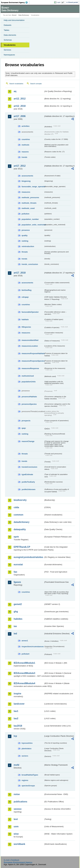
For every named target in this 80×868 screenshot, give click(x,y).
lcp (15, 736)
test (16, 819)
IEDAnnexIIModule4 (24, 683)
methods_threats (29, 203)
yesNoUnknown (28, 489)
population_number (30, 219)
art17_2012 (20, 166)
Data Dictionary (24, 15)
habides (18, 619)
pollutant (25, 654)
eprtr (16, 537)
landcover (19, 704)
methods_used (28, 208)
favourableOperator (30, 312)
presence (26, 230)
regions (25, 780)
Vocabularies (10, 45)
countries (26, 139)
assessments (27, 176)
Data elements (10, 35)
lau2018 (18, 726)
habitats (25, 319)
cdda (16, 507)
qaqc (24, 428)
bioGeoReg (26, 290)
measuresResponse (30, 368)
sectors (25, 756)
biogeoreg (26, 181)
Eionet (14, 15)
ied (15, 634)
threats (25, 252)
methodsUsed (28, 376)
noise (17, 794)
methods (25, 145)
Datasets (8, 25)
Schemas (8, 40)
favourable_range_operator (33, 187)
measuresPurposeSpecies (33, 361)
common (18, 515)
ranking (25, 241)
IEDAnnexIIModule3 (24, 673)
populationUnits (29, 382)
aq (15, 91)
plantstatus (26, 749)
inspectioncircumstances (33, 647)
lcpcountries (27, 743)
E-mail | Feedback (11, 860)
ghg (16, 612)
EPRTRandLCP (22, 547)
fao (15, 572)
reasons (25, 152)
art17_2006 (20, 116)
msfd (16, 765)
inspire (17, 694)
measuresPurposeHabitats (33, 353)
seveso (18, 809)
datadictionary (22, 522)
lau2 (16, 718)
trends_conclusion (30, 264)
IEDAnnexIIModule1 (24, 663)
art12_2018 (20, 106)
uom (16, 826)
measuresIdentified (30, 340)
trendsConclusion (29, 467)
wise (16, 834)
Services (7, 50)
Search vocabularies (16, 84)
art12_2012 (20, 99)
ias (15, 626)
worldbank (19, 844)
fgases (17, 582)
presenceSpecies (29, 404)
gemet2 (18, 604)
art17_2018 (20, 273)
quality (25, 235)
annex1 (25, 641)
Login (59, 2)
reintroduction (28, 246)
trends (24, 157)
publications (20, 802)
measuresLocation (30, 346)
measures (26, 192)
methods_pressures (30, 197)
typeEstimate (27, 474)
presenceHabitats (29, 397)
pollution (25, 214)
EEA (15, 2)
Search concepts (36, 84)
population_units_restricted (33, 225)
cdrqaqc (25, 297)
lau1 (16, 711)
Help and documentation (14, 20)
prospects (26, 421)
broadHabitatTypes (30, 775)
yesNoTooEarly (28, 482)
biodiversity (20, 500)
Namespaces (9, 55)
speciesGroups (28, 786)
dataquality (20, 529)
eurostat (18, 564)
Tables (7, 30)
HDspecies (26, 327)
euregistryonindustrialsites (28, 557)
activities (26, 126)
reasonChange (28, 441)
